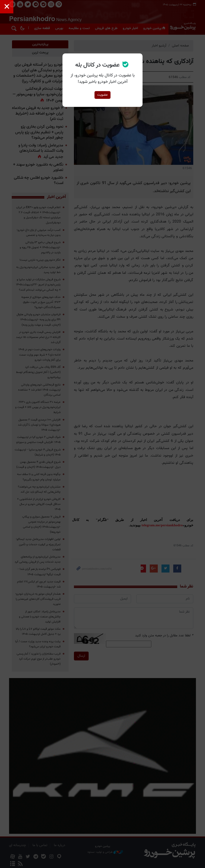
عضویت (102, 95)
